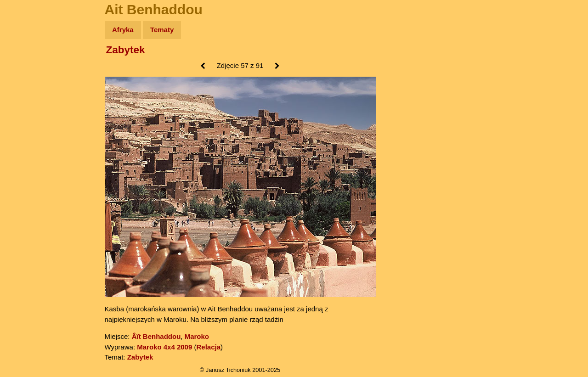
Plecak (26, 154)
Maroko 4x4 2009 (164, 347)
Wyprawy (31, 65)
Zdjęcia (27, 83)
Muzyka (28, 136)
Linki (23, 172)
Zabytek (126, 50)
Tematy (162, 30)
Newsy (26, 101)
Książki (27, 119)
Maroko (197, 336)
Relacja (208, 347)
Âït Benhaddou (156, 336)
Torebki (28, 189)
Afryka (123, 30)
